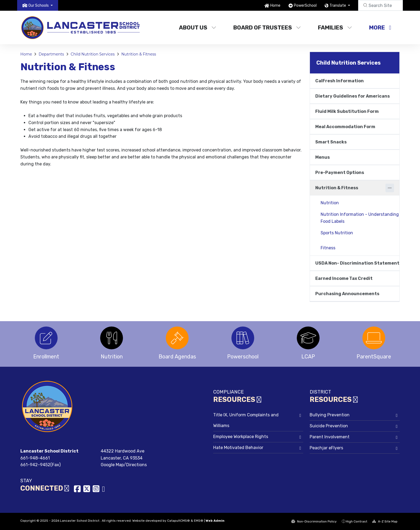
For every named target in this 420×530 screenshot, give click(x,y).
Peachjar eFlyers (326, 448)
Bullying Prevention (330, 415)
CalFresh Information (340, 81)
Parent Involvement (330, 437)
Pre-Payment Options (340, 173)
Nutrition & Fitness (139, 54)
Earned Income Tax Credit (344, 278)
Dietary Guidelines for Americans (352, 96)
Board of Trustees (267, 27)
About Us (198, 27)
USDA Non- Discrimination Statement (357, 263)
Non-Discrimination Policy (314, 521)
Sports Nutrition (337, 233)
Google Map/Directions (124, 465)
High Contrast (357, 521)
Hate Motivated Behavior (238, 448)
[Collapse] (390, 188)
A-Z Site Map (385, 521)
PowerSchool (305, 5)
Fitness (328, 248)
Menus (322, 157)
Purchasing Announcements (347, 294)
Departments (51, 54)
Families (335, 27)
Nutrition (330, 203)
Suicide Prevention (329, 426)
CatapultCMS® (179, 521)
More (380, 27)
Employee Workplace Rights (241, 437)
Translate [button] (338, 5)
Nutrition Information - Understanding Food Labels (360, 218)
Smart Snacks (331, 142)
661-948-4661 (35, 458)
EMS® (199, 521)
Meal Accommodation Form (345, 127)
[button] (41, 5)
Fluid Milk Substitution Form (347, 111)
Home (275, 5)
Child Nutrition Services (93, 54)
